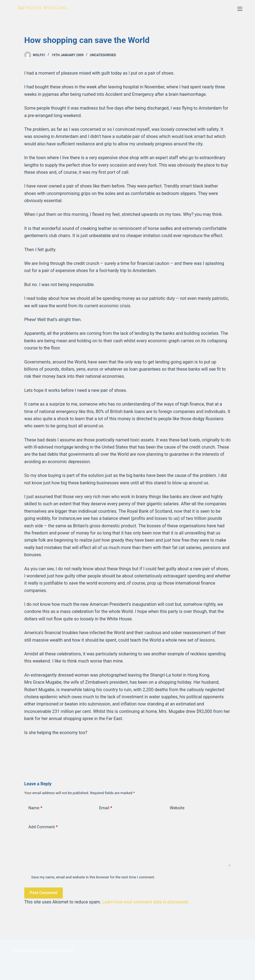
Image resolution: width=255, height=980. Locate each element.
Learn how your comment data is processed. (146, 902)
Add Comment (43, 827)
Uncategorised (103, 55)
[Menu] (240, 9)
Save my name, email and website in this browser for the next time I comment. (93, 877)
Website (177, 808)
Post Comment (44, 893)
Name (35, 808)
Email (106, 808)
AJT (70, 951)
